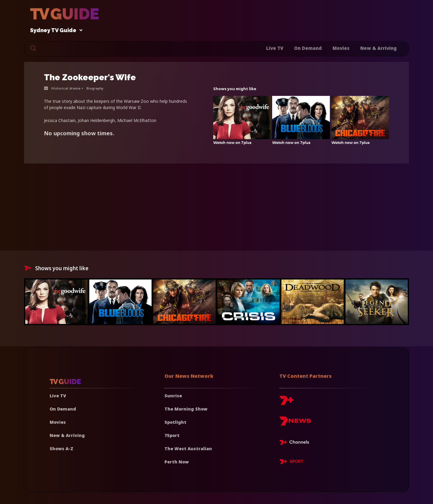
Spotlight (175, 422)
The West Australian (188, 449)
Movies (341, 48)
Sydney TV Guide (55, 31)
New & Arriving (378, 48)
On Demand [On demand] (63, 409)
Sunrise (173, 396)
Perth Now (177, 462)
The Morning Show (186, 409)
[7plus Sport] (291, 463)
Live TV (275, 48)
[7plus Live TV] (296, 443)
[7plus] (286, 403)
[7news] (295, 423)
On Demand (308, 48)
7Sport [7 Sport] (172, 435)
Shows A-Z (61, 449)
